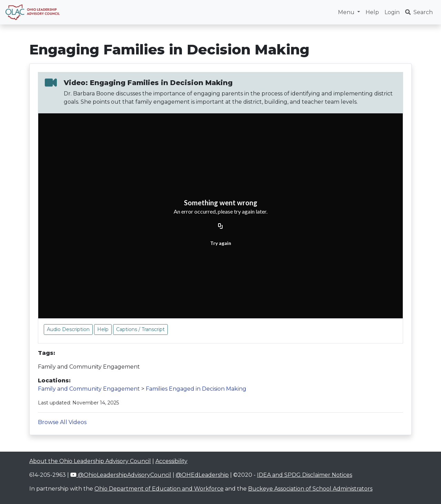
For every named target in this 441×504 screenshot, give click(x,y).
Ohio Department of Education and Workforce (159, 489)
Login (392, 12)
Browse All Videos (62, 422)
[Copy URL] (220, 226)
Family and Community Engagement (89, 389)
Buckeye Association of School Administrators (310, 489)
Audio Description (68, 329)
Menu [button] (347, 12)
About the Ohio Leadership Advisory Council (90, 461)
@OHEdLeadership (202, 475)
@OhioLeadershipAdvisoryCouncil (121, 475)
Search (419, 12)
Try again (221, 243)
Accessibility (171, 461)
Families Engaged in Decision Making (196, 389)
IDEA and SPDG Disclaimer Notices (305, 475)
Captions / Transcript (140, 329)
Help (372, 12)
